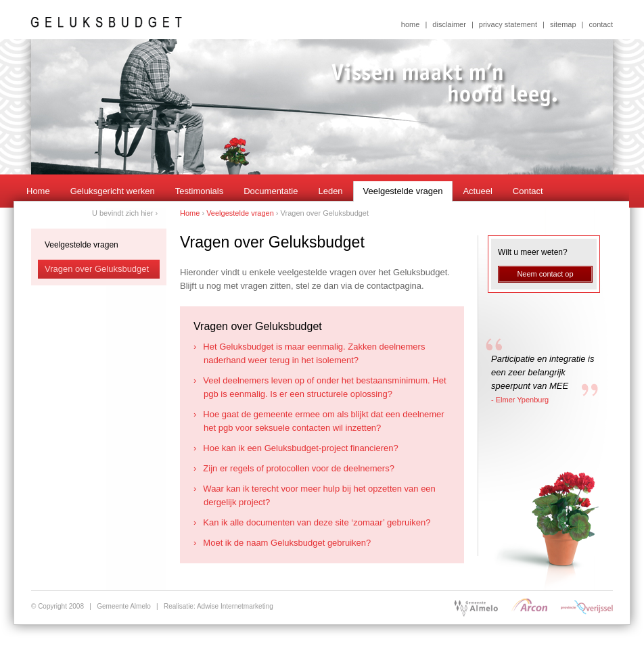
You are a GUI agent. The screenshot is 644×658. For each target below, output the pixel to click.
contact (601, 24)
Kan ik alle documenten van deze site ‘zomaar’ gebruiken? (317, 522)
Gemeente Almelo (124, 606)
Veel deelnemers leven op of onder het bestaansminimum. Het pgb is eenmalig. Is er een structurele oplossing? (325, 387)
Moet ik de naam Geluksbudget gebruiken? (287, 543)
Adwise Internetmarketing (235, 606)
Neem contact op (545, 274)
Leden (330, 191)
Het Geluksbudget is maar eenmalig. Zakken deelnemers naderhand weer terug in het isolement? (314, 353)
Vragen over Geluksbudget (97, 269)
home (411, 24)
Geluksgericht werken (113, 191)
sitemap (563, 24)
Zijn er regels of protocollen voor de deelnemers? (299, 468)
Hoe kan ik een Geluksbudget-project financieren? (301, 448)
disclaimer (449, 24)
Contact (528, 191)
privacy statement (508, 24)
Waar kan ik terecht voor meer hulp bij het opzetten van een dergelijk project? (320, 495)
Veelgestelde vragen (403, 191)
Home (38, 191)
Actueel (477, 191)
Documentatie (271, 191)
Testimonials (200, 191)
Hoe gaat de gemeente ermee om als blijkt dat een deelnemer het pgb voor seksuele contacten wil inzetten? (324, 421)
